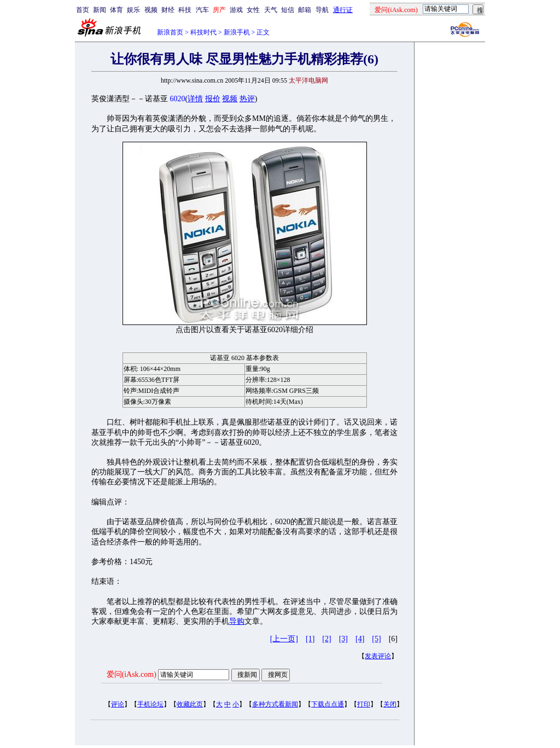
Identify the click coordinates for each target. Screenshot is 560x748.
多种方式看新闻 (275, 704)
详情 (195, 99)
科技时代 (203, 32)
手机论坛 (150, 704)
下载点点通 (328, 704)
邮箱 (305, 10)
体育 (116, 10)
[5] (376, 639)
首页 (83, 10)
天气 (271, 10)
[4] (360, 639)
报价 (213, 99)
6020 (178, 99)
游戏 (236, 10)
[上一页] (284, 639)
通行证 (343, 10)
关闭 (390, 704)
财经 (168, 10)
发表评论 (378, 656)
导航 (322, 10)
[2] (326, 639)
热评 (247, 99)
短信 (288, 10)
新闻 (100, 10)
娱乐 (133, 10)
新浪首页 (170, 32)
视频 (151, 10)
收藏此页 (190, 704)
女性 (253, 10)
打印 (364, 704)
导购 (237, 621)
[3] (343, 639)
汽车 (202, 10)
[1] (310, 639)
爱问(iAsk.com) (132, 674)
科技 (185, 10)
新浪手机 (237, 32)
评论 (118, 704)
